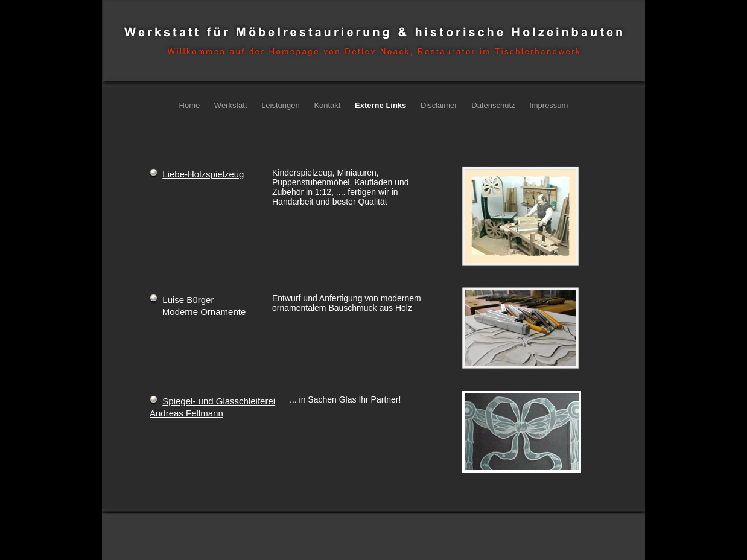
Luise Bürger (188, 300)
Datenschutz (494, 105)
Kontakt (328, 105)
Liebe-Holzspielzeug (203, 174)
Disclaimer (440, 105)
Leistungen (281, 105)
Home (191, 105)
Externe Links (382, 105)
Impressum (548, 105)
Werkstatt (232, 105)
